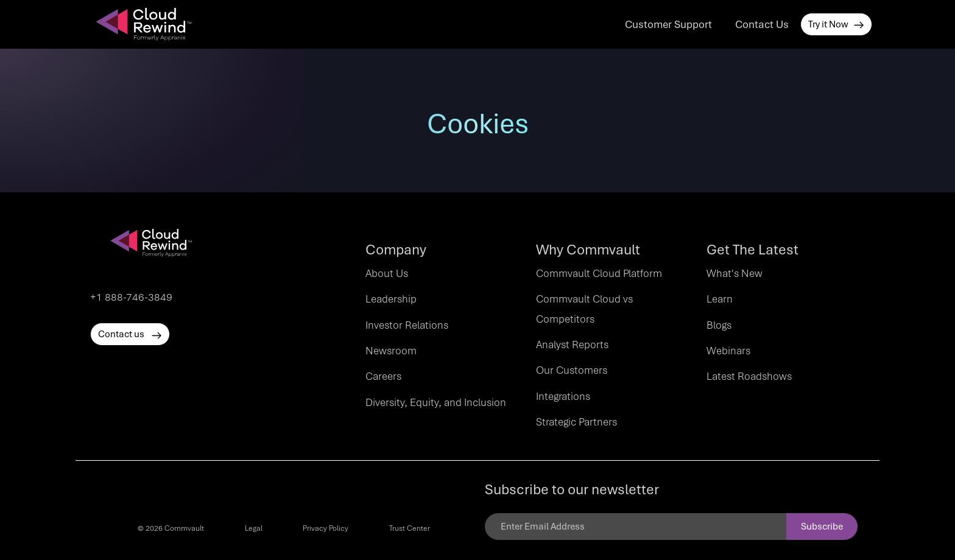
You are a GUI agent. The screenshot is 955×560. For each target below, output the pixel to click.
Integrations (563, 396)
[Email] (636, 527)
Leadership (391, 299)
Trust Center (410, 528)
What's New (735, 273)
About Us (387, 273)
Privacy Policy (326, 528)
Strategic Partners (576, 422)
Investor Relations (407, 325)
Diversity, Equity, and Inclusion (436, 402)
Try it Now (836, 24)
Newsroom (391, 351)
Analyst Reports (572, 345)
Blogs (719, 325)
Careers (383, 376)
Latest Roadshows (749, 376)
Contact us (130, 334)
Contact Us (762, 24)
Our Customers (572, 370)
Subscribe (822, 527)
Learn (720, 299)
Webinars (728, 351)
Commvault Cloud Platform (599, 273)
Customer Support (668, 24)
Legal (254, 528)
